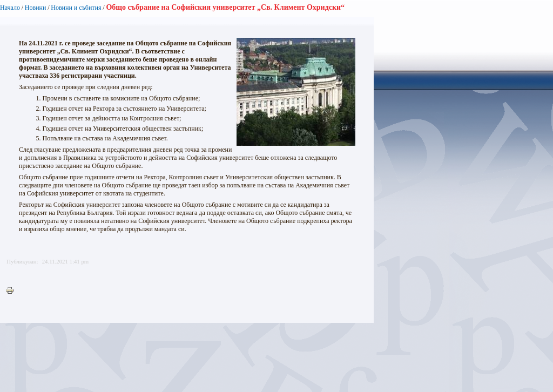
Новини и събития (76, 8)
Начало (10, 8)
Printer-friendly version (12, 291)
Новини (36, 8)
